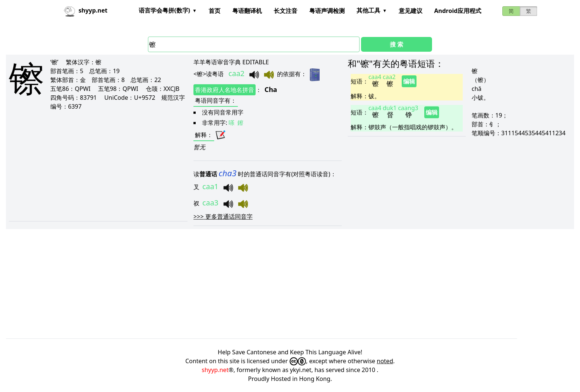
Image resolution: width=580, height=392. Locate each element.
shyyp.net (215, 370)
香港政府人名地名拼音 (225, 90)
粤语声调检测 (327, 11)
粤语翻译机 (247, 11)
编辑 (409, 81)
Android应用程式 (458, 11)
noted (385, 361)
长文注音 (286, 11)
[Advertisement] (95, 166)
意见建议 (411, 11)
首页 (215, 11)
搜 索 (397, 44)
